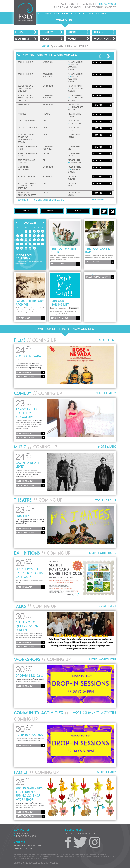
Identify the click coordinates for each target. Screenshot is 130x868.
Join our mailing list (60, 303)
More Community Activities (94, 713)
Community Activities (71, 46)
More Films (107, 340)
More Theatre (105, 500)
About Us (93, 14)
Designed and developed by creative (36, 863)
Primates (23, 516)
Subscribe (74, 308)
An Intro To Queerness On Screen (27, 626)
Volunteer (52, 211)
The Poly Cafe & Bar (97, 250)
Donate (78, 211)
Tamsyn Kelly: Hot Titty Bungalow (27, 413)
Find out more (58, 264)
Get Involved (81, 14)
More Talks (107, 606)
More (98, 62)
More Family (107, 772)
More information (25, 372)
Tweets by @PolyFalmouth (93, 274)
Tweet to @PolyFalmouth (98, 277)
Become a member (59, 318)
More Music (107, 447)
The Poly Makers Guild (63, 250)
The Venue (55, 14)
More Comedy (105, 393)
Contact (102, 14)
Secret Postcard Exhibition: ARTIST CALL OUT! (30, 573)
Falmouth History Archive (30, 303)
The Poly (25, 13)
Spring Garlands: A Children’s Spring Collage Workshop (30, 794)
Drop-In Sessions (29, 676)
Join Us (26, 211)
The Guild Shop (67, 14)
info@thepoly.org (26, 836)
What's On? (43, 14)
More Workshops (103, 659)
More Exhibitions (103, 553)
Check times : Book (25, 377)
